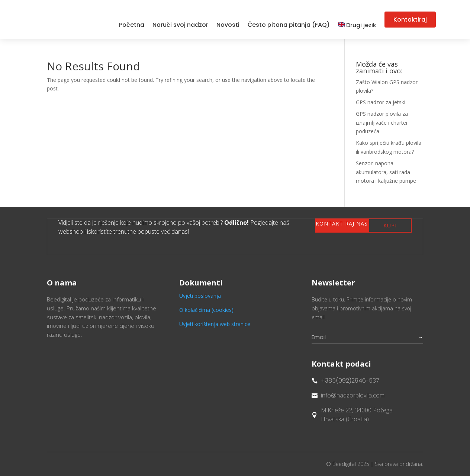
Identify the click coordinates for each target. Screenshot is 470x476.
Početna (132, 25)
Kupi (390, 225)
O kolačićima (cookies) (206, 310)
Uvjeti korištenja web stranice (215, 324)
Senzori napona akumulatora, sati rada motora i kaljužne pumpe (386, 172)
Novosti (228, 25)
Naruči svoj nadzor (180, 25)
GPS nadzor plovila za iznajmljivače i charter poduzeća (382, 123)
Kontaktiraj (410, 20)
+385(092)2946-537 (350, 381)
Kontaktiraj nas (342, 223)
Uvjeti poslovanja (200, 296)
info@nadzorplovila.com (353, 395)
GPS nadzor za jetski (381, 102)
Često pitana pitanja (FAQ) (289, 25)
